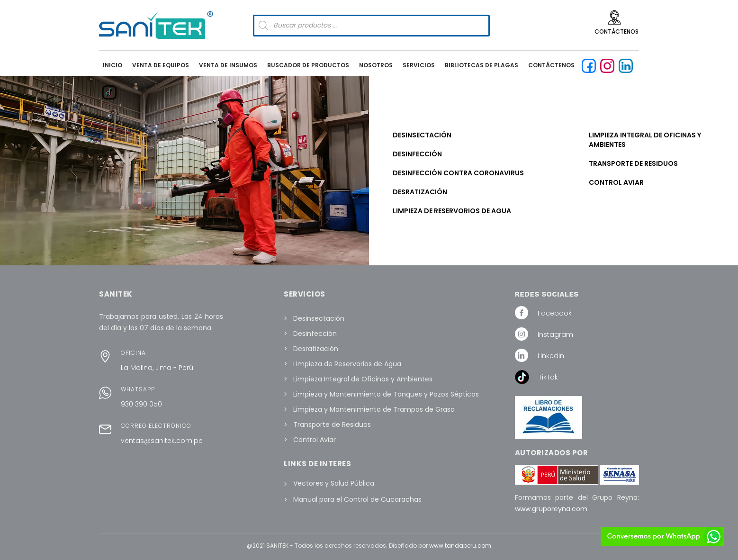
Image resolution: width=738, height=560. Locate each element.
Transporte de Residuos (633, 163)
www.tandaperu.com (460, 546)
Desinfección (417, 154)
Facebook (555, 313)
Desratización (420, 192)
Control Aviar (616, 182)
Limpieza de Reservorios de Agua (452, 211)
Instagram (555, 334)
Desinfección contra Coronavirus (458, 173)
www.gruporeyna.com (551, 509)
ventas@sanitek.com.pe (162, 441)
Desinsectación (422, 135)
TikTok (548, 377)
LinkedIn (551, 356)
